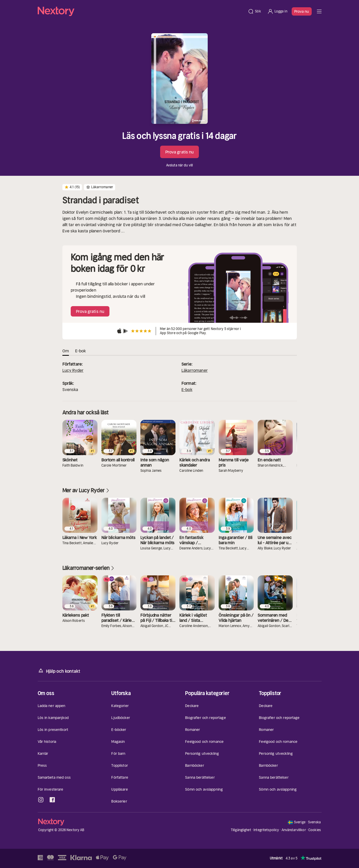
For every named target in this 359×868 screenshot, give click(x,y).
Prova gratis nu (180, 152)
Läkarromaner (195, 370)
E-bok (187, 389)
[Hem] (141, 11)
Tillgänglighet (241, 830)
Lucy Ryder (73, 370)
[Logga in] (277, 11)
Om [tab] (66, 351)
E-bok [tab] (81, 351)
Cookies (315, 830)
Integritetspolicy (266, 830)
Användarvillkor (294, 830)
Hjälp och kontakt (59, 671)
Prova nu (302, 11)
